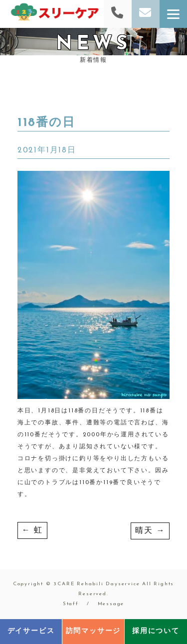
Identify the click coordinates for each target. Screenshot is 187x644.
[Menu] (173, 14)
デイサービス (31, 631)
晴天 (150, 531)
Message (111, 604)
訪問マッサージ (93, 631)
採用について (156, 631)
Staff (71, 604)
